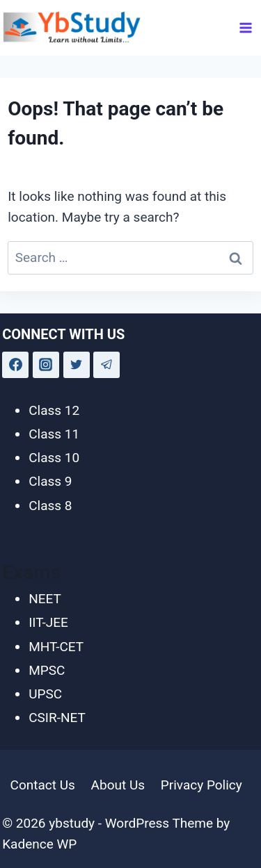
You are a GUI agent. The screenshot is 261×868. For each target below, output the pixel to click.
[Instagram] (46, 365)
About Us (118, 785)
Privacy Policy (201, 785)
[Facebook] (15, 365)
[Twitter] (77, 365)
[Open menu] (246, 27)
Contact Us (43, 785)
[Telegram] (106, 365)
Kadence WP (39, 844)
